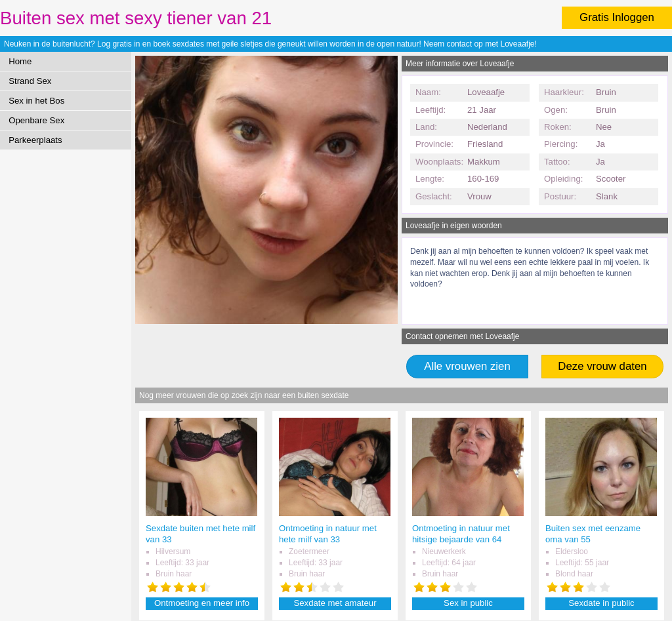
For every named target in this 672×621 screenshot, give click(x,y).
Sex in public (468, 603)
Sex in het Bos (36, 101)
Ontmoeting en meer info (202, 603)
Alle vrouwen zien (467, 366)
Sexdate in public (601, 603)
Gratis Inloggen (617, 17)
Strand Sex (30, 81)
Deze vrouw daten (602, 366)
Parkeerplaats (35, 140)
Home (20, 61)
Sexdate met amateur (335, 603)
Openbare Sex (36, 120)
